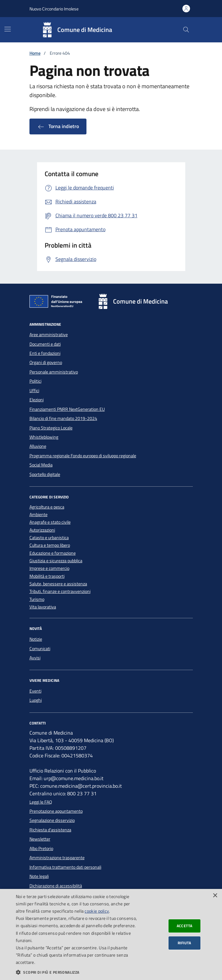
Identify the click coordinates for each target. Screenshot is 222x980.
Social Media (41, 465)
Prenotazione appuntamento (56, 811)
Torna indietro (58, 126)
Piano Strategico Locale (51, 428)
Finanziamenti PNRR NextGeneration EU (67, 409)
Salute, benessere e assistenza (58, 584)
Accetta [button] (185, 926)
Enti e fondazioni (45, 353)
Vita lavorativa (43, 607)
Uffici (34, 391)
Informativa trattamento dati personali (65, 867)
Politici (35, 381)
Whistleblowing (44, 437)
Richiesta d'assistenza (50, 830)
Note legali (39, 876)
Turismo (37, 599)
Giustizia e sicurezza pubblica (56, 561)
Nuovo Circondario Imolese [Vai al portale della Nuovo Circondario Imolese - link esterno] (54, 9)
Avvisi (35, 658)
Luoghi (36, 700)
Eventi (35, 691)
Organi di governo (46, 362)
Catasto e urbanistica (49, 538)
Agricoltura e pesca (47, 507)
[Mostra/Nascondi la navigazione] (8, 29)
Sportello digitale (45, 474)
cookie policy (97, 911)
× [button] (215, 896)
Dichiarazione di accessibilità (56, 886)
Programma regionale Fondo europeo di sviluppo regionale (83, 456)
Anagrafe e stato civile (50, 522)
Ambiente (38, 515)
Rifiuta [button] (184, 943)
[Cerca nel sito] (186, 30)
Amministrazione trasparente (57, 858)
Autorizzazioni (42, 530)
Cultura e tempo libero (50, 545)
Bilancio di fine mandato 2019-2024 (63, 418)
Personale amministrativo (54, 372)
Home (35, 53)
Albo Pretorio (41, 848)
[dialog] (111, 934)
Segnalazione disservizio (52, 820)
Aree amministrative (49, 335)
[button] (77, 972)
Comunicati (40, 649)
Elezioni (37, 400)
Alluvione (38, 446)
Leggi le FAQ (41, 802)
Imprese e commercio (49, 568)
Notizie (36, 639)
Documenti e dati (45, 344)
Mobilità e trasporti (47, 576)
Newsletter (40, 839)
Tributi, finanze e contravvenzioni (60, 592)
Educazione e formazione (53, 553)
